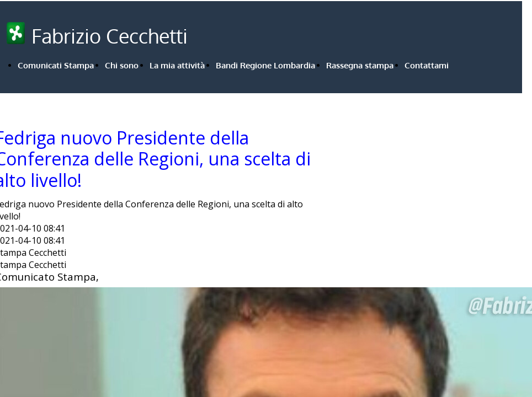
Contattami (427, 65)
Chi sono (122, 65)
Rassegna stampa (360, 65)
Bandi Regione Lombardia (265, 65)
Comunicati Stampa (56, 65)
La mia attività (177, 65)
